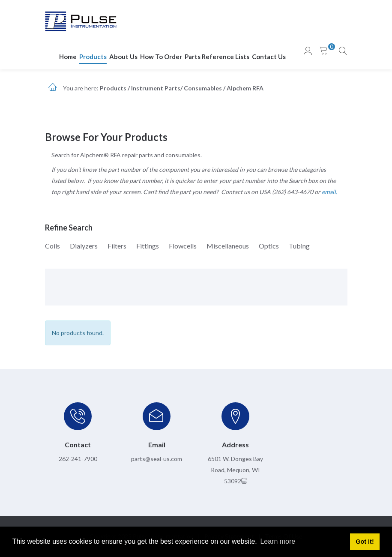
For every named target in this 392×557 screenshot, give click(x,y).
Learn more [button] (278, 541)
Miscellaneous (228, 246)
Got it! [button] (365, 542)
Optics (269, 246)
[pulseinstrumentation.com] (81, 21)
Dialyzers (84, 246)
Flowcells (183, 246)
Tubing (299, 246)
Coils (52, 246)
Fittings (148, 246)
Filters (117, 246)
